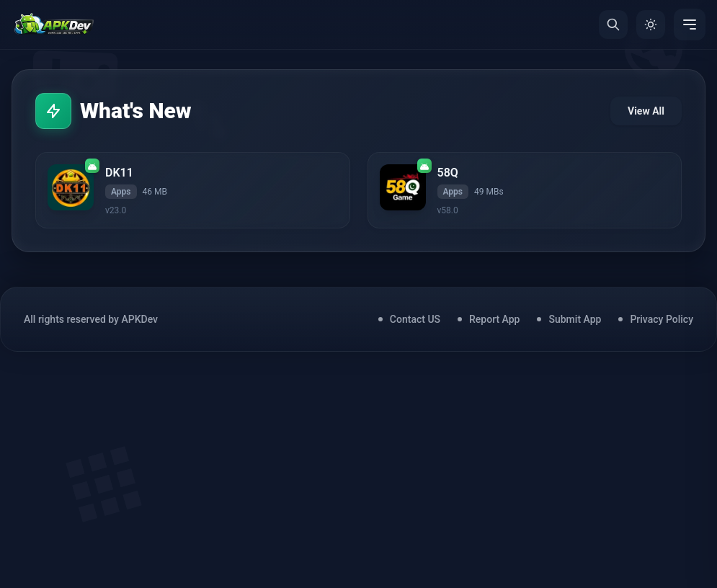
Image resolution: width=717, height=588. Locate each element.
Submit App (575, 319)
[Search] (613, 24)
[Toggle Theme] (651, 24)
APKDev (139, 319)
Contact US (415, 319)
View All (646, 111)
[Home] (54, 24)
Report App (494, 319)
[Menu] (690, 24)
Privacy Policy (662, 319)
